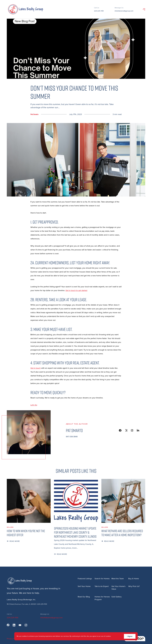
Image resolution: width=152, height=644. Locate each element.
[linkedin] (14, 625)
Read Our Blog (84, 597)
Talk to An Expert (102, 586)
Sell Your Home (84, 586)
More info (115, 636)
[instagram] (26, 625)
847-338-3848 (72, 437)
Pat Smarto (34, 114)
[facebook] (8, 625)
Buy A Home (134, 579)
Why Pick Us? (134, 586)
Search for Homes (102, 579)
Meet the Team (118, 579)
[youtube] (20, 625)
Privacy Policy (13, 639)
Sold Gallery (116, 597)
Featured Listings (85, 579)
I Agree (130, 636)
